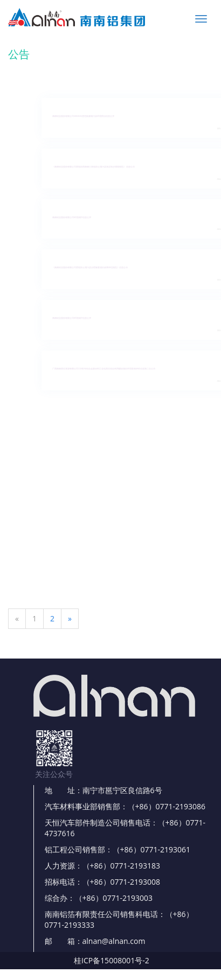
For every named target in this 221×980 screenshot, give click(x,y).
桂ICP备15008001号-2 (112, 960)
